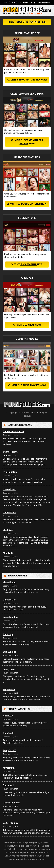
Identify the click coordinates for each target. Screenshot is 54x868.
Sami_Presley (10, 823)
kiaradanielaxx (11, 617)
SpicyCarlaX (9, 750)
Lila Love (8, 530)
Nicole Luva (9, 489)
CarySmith (8, 733)
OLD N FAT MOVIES (29, 385)
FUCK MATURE (29, 264)
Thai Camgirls (17, 576)
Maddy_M (8, 553)
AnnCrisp (8, 634)
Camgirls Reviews (20, 425)
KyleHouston (10, 472)
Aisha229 (8, 716)
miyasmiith (9, 768)
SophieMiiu (9, 690)
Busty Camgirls (19, 709)
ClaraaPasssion (11, 803)
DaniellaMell (10, 600)
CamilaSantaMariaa (13, 431)
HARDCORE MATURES (29, 204)
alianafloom (9, 582)
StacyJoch (9, 785)
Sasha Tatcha (10, 452)
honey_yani (9, 669)
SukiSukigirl (9, 652)
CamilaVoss (9, 513)
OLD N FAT (29, 325)
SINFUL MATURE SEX (29, 80)
